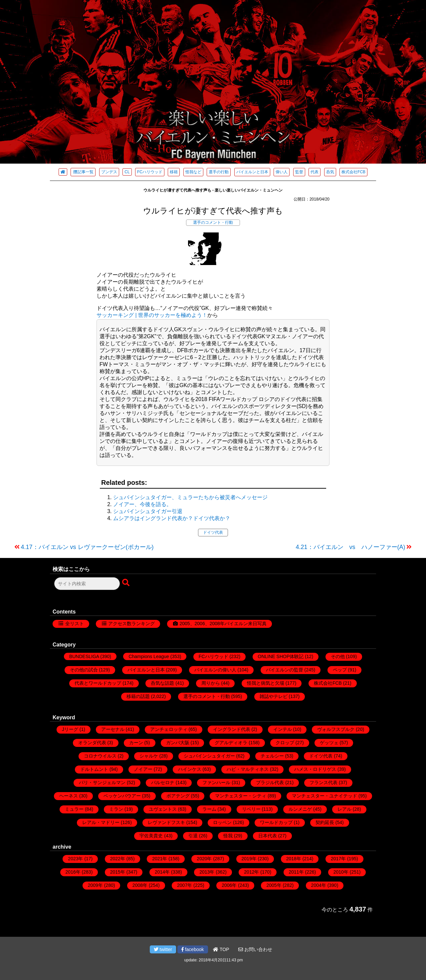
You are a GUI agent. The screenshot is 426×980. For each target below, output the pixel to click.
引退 (193, 836)
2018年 (294, 859)
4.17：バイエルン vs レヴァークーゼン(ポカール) (87, 547)
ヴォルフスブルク (336, 729)
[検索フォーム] (87, 584)
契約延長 (325, 822)
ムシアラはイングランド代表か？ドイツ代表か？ (172, 518)
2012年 (251, 872)
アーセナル (113, 729)
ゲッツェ (329, 743)
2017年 (338, 859)
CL (127, 172)
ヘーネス (69, 796)
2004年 (319, 885)
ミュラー (74, 809)
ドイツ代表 (213, 532)
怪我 (228, 836)
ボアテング (178, 796)
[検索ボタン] (126, 583)
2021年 (160, 859)
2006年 (229, 885)
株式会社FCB (353, 172)
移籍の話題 (138, 696)
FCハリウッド (150, 172)
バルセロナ (163, 782)
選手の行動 (219, 172)
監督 (299, 172)
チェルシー (272, 756)
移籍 (174, 172)
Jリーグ (70, 729)
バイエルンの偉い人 (215, 670)
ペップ (340, 670)
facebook (193, 949)
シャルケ (149, 756)
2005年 (274, 885)
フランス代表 (323, 782)
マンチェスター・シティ (241, 796)
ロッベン (222, 822)
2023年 (75, 859)
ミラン (116, 809)
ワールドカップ (276, 822)
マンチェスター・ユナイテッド (324, 796)
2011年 (296, 872)
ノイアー (143, 769)
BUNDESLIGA (84, 656)
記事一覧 (83, 172)
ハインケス (190, 769)
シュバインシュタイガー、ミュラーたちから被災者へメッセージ (190, 497)
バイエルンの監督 (285, 670)
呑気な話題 (162, 683)
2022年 (118, 859)
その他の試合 (84, 670)
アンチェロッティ (169, 729)
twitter (163, 949)
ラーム (209, 809)
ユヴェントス (163, 809)
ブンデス (109, 172)
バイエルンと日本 (252, 172)
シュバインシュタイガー (209, 756)
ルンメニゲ (300, 809)
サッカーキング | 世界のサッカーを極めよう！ (152, 315)
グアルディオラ (231, 743)
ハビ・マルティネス (248, 769)
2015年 (118, 872)
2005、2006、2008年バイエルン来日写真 (223, 624)
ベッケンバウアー (122, 796)
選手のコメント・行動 (213, 222)
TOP (221, 949)
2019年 (249, 859)
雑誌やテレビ (274, 696)
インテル (283, 729)
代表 (315, 172)
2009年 (95, 885)
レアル (344, 809)
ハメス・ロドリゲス (315, 769)
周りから (211, 683)
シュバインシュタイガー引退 (148, 511)
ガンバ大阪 (178, 743)
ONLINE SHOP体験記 (281, 656)
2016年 (73, 872)
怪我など (193, 172)
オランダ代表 (92, 743)
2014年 (162, 872)
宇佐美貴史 (151, 836)
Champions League (149, 656)
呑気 (330, 172)
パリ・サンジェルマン (102, 782)
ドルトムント (94, 769)
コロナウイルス (100, 756)
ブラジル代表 (270, 782)
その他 (338, 656)
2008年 (140, 885)
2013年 (207, 872)
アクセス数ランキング (131, 624)
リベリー (251, 809)
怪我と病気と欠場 (266, 683)
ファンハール (216, 782)
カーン (136, 743)
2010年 (341, 872)
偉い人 (282, 172)
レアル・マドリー (101, 822)
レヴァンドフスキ (166, 822)
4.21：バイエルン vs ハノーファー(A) (350, 547)
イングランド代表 (232, 729)
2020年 (204, 859)
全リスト (75, 624)
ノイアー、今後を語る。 (142, 504)
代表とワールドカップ (98, 683)
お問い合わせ (255, 949)
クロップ (285, 743)
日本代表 (268, 836)
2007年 (185, 885)
